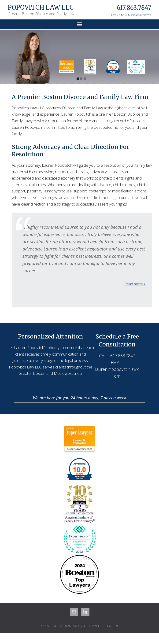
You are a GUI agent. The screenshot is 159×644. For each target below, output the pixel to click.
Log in (113, 626)
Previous (137, 291)
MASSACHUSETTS (140, 15)
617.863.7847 (134, 8)
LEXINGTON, (119, 15)
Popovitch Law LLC (41, 7)
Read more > (135, 284)
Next (141, 291)
